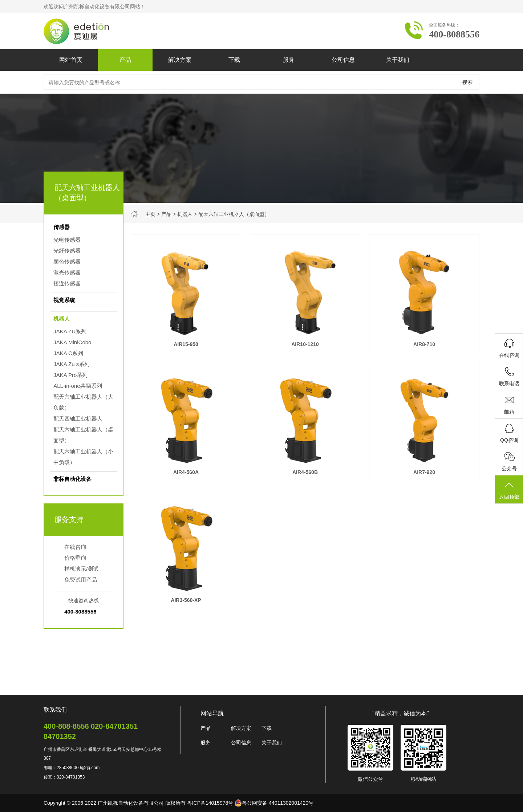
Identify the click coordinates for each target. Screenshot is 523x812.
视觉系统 (64, 300)
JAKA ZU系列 (70, 331)
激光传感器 (67, 272)
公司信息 (343, 60)
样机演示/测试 (81, 569)
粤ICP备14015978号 (210, 803)
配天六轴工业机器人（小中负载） (83, 457)
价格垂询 (75, 558)
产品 (125, 60)
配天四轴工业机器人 (78, 419)
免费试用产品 (81, 580)
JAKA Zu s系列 (72, 364)
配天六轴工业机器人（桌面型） (234, 214)
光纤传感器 (67, 251)
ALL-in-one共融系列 (78, 386)
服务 (289, 60)
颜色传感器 (67, 262)
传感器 (62, 227)
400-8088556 (80, 612)
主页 (150, 214)
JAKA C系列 (68, 353)
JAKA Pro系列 (70, 375)
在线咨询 (75, 547)
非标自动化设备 (72, 479)
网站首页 (71, 60)
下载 (234, 60)
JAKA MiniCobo (72, 342)
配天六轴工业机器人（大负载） (83, 402)
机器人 (185, 214)
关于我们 (398, 60)
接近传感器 (67, 283)
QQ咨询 (509, 440)
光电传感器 (67, 240)
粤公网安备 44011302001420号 (274, 803)
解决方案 (180, 60)
